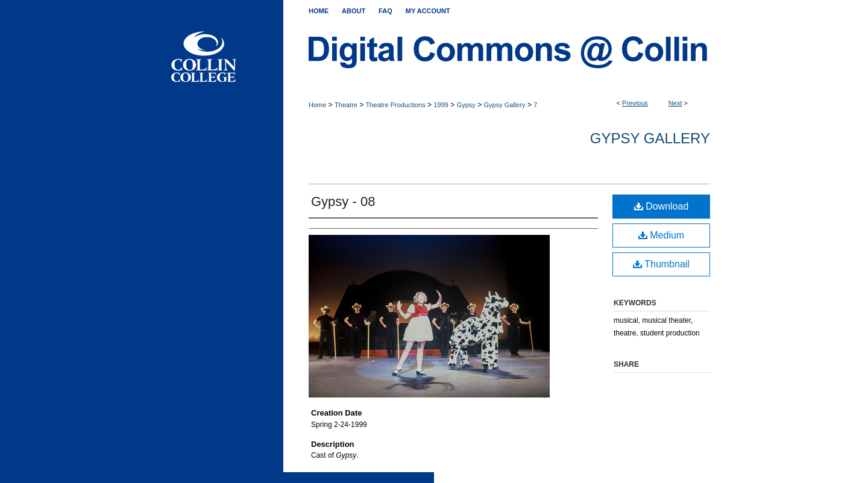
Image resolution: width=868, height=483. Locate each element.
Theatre (346, 105)
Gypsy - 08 (343, 201)
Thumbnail (661, 264)
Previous (635, 103)
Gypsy (466, 105)
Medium (661, 235)
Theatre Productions (396, 105)
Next (675, 103)
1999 (441, 105)
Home (317, 105)
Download (662, 206)
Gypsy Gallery (505, 105)
